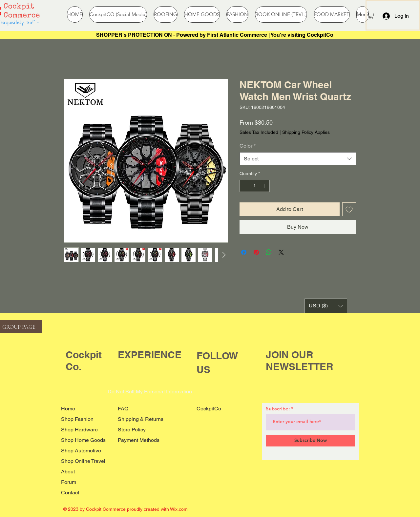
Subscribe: (278, 409)
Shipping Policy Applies (306, 132)
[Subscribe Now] (310, 441)
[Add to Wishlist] (349, 209)
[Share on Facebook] (244, 252)
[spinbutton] (255, 186)
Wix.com (179, 509)
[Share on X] (281, 252)
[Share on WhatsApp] (269, 252)
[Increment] (265, 186)
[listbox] (326, 306)
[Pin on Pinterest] (256, 252)
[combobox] (298, 159)
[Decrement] (245, 186)
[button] (371, 15)
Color (248, 146)
